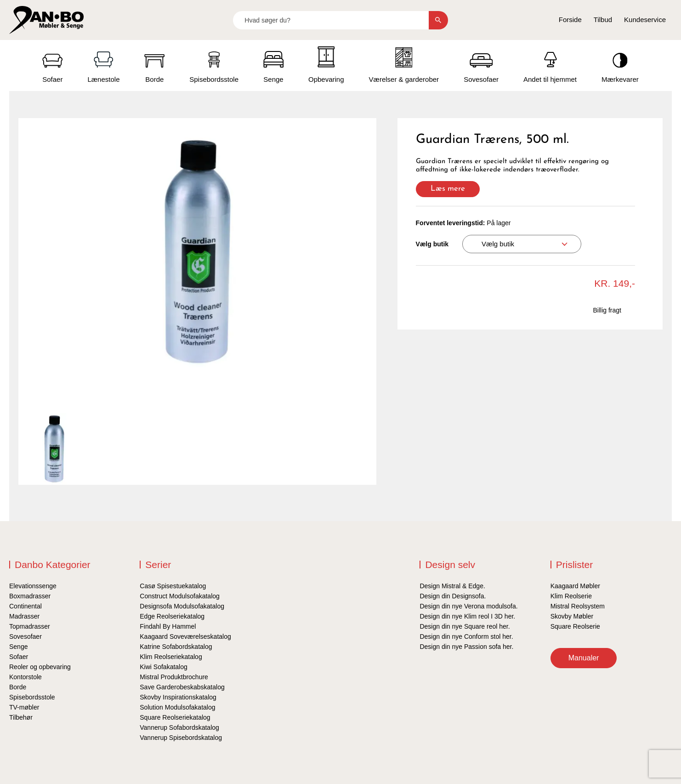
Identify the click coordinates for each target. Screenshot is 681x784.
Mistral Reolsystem (578, 606)
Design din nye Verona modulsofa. (468, 606)
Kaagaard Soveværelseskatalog (185, 636)
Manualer (584, 658)
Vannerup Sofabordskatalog (179, 727)
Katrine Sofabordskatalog (176, 647)
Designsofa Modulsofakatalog (182, 606)
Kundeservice (645, 20)
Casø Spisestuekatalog (173, 586)
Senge (18, 647)
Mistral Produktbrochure (174, 677)
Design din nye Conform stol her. (466, 636)
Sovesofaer (26, 636)
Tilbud (603, 20)
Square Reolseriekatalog (175, 717)
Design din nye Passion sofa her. (466, 647)
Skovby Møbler (572, 616)
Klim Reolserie (571, 596)
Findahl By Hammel (168, 626)
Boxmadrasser (30, 596)
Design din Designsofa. (453, 596)
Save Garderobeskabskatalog (182, 687)
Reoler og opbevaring (40, 667)
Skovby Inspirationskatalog (178, 697)
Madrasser (24, 616)
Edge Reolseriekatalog (172, 616)
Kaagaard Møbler (575, 586)
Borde (18, 687)
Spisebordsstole (32, 697)
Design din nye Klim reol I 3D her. (467, 616)
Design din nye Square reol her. (465, 626)
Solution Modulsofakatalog (177, 707)
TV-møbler (24, 707)
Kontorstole (26, 677)
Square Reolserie (575, 626)
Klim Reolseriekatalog (171, 657)
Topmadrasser (30, 626)
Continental (26, 606)
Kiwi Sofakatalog (164, 667)
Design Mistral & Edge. (452, 586)
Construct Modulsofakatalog (180, 596)
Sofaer (19, 657)
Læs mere (448, 189)
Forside (570, 20)
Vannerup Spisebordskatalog (181, 738)
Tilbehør (21, 717)
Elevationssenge (33, 586)
